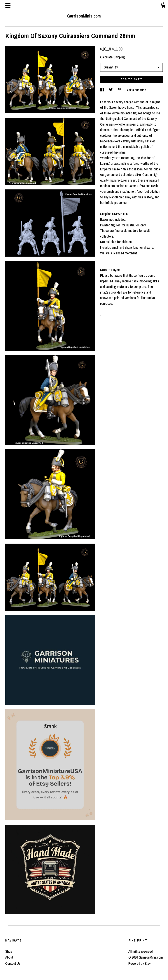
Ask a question (136, 90)
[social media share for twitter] (111, 90)
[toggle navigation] (8, 5)
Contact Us (13, 963)
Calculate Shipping (113, 57)
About (9, 957)
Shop (9, 951)
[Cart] (163, 7)
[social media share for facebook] (102, 90)
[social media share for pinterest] (120, 90)
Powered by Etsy (140, 963)
